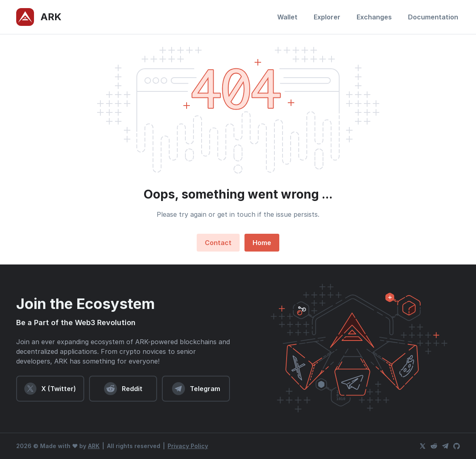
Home (262, 243)
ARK (94, 446)
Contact (218, 243)
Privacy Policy (188, 446)
